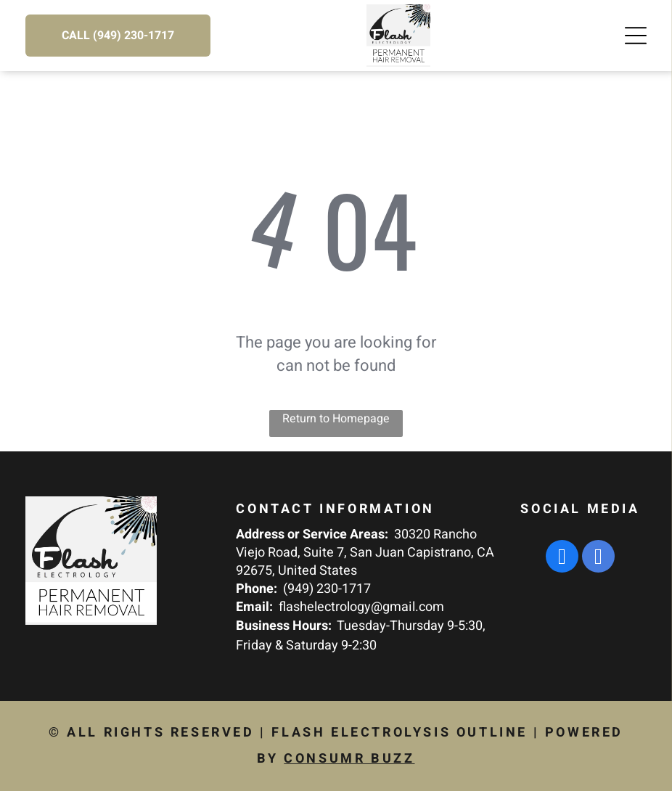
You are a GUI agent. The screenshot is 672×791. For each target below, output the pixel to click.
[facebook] (562, 558)
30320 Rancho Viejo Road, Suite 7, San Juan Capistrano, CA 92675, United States (365, 553)
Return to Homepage (336, 419)
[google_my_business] (598, 558)
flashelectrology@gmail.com (361, 607)
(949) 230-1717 (327, 589)
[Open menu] (636, 36)
